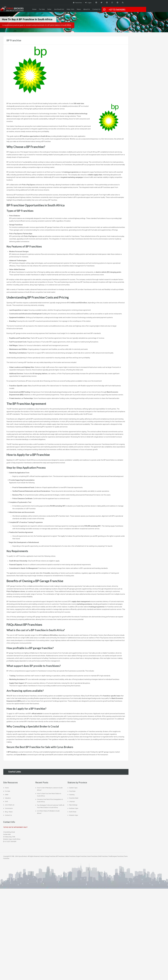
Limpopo (72, 801)
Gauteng (72, 795)
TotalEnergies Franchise (116, 856)
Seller (49, 9)
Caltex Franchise (70, 856)
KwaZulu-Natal (74, 798)
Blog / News (9, 812)
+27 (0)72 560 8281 (10, 841)
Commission (9, 808)
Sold (6, 801)
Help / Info (70, 9)
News (79, 9)
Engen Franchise (81, 856)
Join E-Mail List (10, 805)
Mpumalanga (73, 805)
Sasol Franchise (92, 856)
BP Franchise (60, 856)
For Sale (42, 9)
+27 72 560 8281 (117, 9)
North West (73, 812)
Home (34, 9)
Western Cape (74, 815)
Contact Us (96, 9)
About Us (87, 9)
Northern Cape (74, 808)
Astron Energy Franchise (48, 856)
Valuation (8, 798)
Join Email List (59, 9)
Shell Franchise (103, 856)
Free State (72, 791)
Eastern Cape (73, 788)
